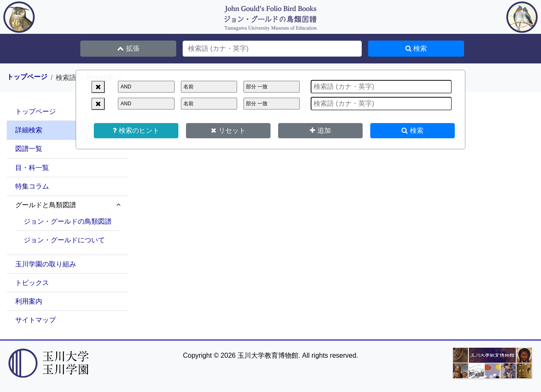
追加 (320, 130)
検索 (412, 130)
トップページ (27, 77)
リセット (228, 130)
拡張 (128, 48)
